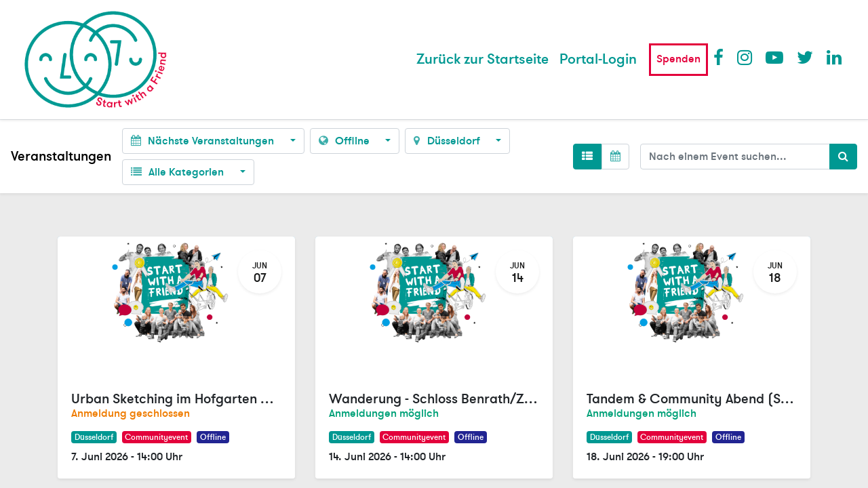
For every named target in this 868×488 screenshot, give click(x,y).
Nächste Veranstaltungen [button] (204, 141)
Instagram (745, 57)
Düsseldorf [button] (448, 141)
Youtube (774, 57)
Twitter (805, 57)
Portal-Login (598, 59)
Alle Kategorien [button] (179, 172)
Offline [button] (346, 141)
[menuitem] (482, 60)
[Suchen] (843, 157)
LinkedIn (835, 57)
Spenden (678, 59)
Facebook (722, 57)
